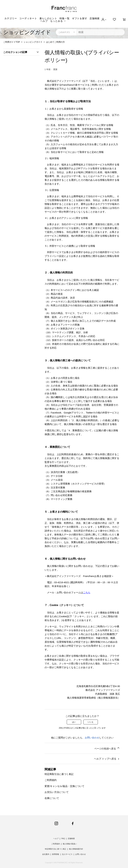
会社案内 (46, 854)
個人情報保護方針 (76, 849)
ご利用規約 (51, 780)
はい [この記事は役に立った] (74, 722)
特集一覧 (65, 18)
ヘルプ (44, 21)
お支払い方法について (57, 792)
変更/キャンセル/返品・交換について (64, 786)
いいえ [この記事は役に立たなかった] (91, 722)
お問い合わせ (92, 738)
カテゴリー (11, 18)
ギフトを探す (80, 18)
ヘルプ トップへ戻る (107, 759)
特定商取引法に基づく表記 (59, 774)
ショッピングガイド (33, 42)
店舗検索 (95, 18)
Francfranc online (64, 9)
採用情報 (55, 854)
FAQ (63, 838)
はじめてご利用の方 (55, 42)
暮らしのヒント (48, 18)
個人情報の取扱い (70, 844)
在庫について (52, 798)
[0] (124, 20)
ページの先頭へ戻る (107, 748)
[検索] (101, 32)
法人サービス (67, 854)
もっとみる (57, 21)
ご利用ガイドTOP (12, 42)
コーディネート (28, 18)
